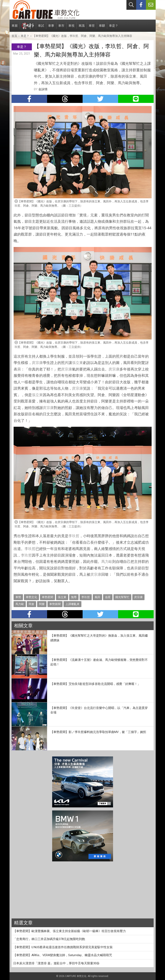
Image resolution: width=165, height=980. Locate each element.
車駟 (102, 28)
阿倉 (31, 604)
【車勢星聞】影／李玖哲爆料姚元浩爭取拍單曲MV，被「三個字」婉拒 (98, 732)
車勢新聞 (55, 604)
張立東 (78, 363)
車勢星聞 (47, 597)
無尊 (74, 597)
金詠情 (43, 89)
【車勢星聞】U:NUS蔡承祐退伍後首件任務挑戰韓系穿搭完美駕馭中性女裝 (63, 947)
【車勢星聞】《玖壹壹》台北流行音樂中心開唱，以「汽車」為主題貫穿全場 (99, 710)
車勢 (18, 597)
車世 (92, 28)
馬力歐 (107, 562)
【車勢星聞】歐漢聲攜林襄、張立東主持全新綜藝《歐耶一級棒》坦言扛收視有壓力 (70, 931)
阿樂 (42, 604)
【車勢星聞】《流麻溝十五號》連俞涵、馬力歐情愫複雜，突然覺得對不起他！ (99, 662)
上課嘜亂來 (72, 604)
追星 (108, 597)
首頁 (14, 36)
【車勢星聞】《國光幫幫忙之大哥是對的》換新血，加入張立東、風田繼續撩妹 (99, 638)
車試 (41, 28)
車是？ (114, 28)
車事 (51, 28)
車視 (71, 28)
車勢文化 (31, 597)
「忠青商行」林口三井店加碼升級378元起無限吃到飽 (49, 939)
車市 (61, 28)
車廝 (15, 28)
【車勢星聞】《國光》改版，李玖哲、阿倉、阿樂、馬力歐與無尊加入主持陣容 (82, 36)
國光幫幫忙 (122, 597)
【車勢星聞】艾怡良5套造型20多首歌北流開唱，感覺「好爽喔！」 (95, 684)
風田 (97, 597)
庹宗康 (37, 363)
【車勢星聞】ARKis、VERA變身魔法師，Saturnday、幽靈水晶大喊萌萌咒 (63, 955)
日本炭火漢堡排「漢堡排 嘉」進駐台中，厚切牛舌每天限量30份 (56, 963)
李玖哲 (74, 536)
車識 (82, 28)
